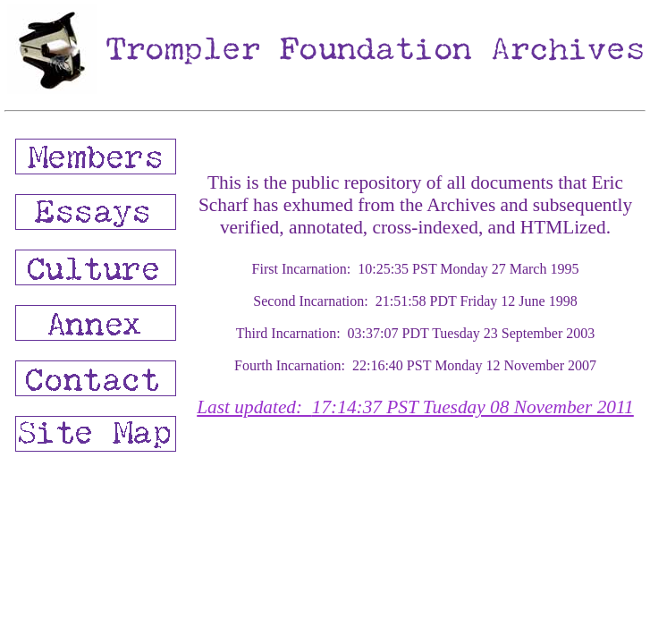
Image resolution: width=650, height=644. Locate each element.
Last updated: (415, 407)
